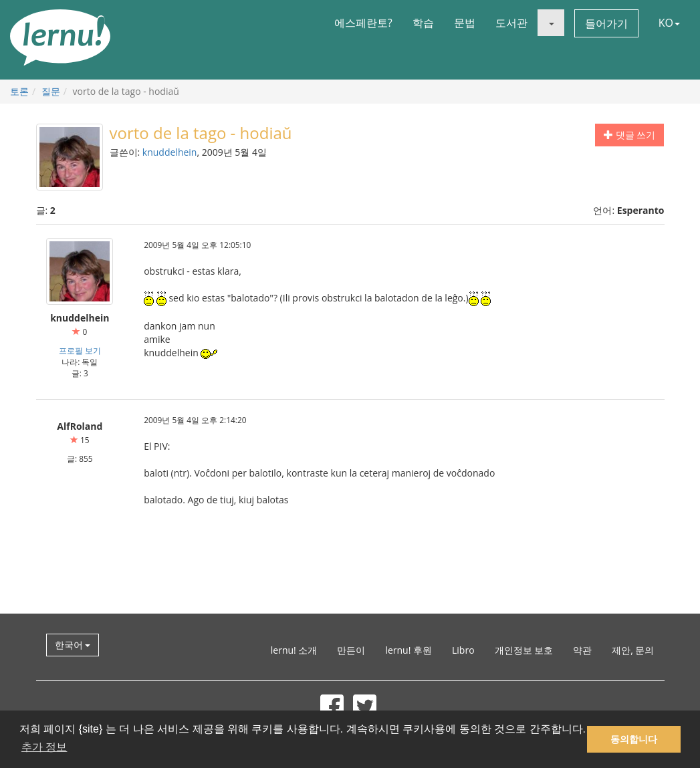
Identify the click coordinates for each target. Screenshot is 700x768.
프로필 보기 (80, 350)
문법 (465, 23)
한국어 (73, 645)
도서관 (511, 23)
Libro (463, 650)
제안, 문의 (633, 650)
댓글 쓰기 (629, 135)
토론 (19, 91)
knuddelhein (170, 152)
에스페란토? (363, 23)
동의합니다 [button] (634, 739)
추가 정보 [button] (44, 747)
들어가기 (606, 23)
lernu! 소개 (294, 650)
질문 (51, 91)
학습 (423, 23)
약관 (582, 650)
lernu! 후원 (409, 650)
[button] (551, 23)
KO (669, 23)
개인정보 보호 (524, 650)
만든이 (351, 650)
